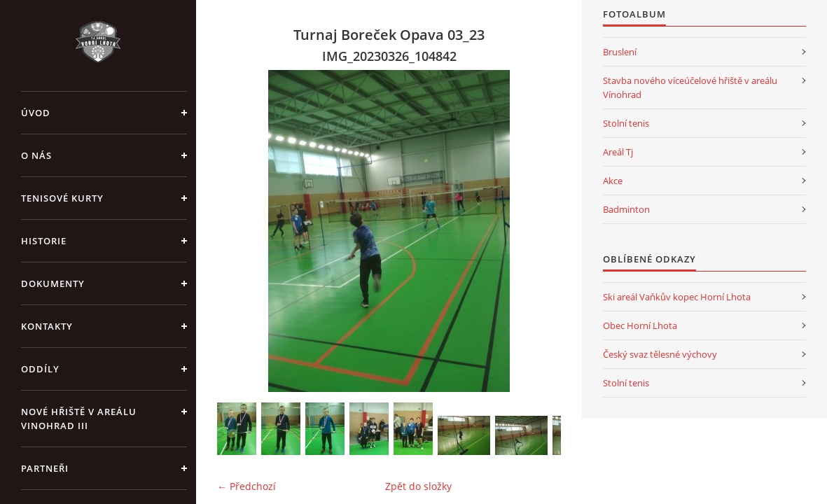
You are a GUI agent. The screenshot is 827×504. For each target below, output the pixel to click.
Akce (613, 181)
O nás (36, 155)
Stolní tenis (626, 123)
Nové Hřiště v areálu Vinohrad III (79, 419)
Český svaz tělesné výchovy (660, 354)
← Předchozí (246, 486)
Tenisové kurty (62, 198)
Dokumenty (53, 283)
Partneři (45, 468)
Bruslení (620, 52)
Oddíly (40, 369)
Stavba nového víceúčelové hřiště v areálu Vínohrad (690, 87)
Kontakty (47, 326)
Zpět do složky (418, 486)
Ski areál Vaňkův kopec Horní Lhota (677, 297)
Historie (44, 241)
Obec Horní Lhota (640, 325)
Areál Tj (618, 152)
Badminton (626, 209)
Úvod (36, 113)
